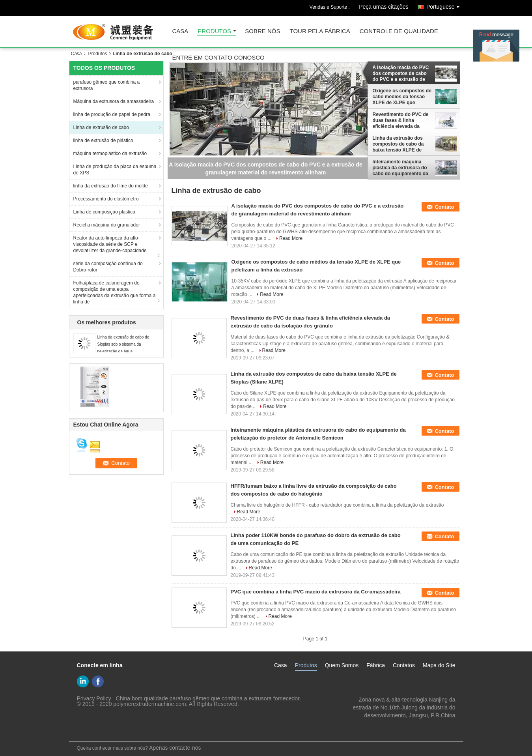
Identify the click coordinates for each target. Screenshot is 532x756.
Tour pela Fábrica (320, 31)
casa (180, 31)
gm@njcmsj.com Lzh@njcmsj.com (413, 723)
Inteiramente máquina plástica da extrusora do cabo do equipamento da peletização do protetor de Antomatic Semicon (402, 168)
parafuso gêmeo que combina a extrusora (107, 85)
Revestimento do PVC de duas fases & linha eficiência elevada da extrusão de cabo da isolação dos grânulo (401, 120)
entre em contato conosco (218, 58)
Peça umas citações (384, 7)
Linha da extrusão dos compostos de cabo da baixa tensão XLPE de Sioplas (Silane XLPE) (398, 144)
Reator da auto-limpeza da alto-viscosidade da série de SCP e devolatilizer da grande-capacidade (110, 244)
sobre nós (262, 31)
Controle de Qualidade (399, 31)
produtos (214, 31)
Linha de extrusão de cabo (101, 127)
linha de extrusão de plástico (103, 140)
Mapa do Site (439, 665)
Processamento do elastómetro (106, 199)
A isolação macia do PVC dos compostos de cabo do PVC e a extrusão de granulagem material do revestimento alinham (401, 73)
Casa (77, 54)
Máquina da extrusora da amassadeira (114, 101)
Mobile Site (85, 731)
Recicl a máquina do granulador (107, 225)
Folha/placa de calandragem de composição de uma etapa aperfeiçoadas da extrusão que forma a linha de (115, 292)
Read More (291, 238)
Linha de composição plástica (104, 212)
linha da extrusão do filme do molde (111, 186)
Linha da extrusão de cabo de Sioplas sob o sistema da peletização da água (123, 344)
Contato (444, 207)
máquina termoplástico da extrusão (110, 153)
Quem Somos (342, 665)
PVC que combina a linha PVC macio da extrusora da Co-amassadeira (316, 592)
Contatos (404, 665)
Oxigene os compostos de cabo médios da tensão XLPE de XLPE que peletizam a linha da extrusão (402, 97)
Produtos (98, 54)
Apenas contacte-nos (175, 748)
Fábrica (376, 665)
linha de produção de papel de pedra (112, 114)
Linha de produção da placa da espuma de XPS (115, 170)
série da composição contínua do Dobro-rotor (108, 267)
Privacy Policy (94, 698)
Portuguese (445, 5)
